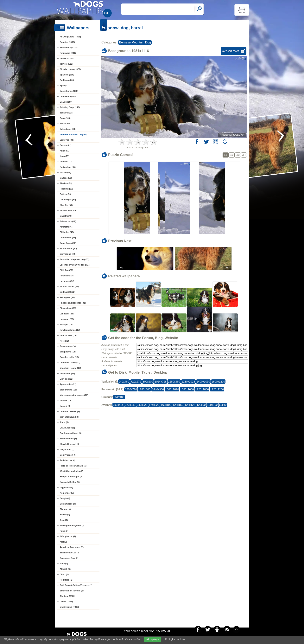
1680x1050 (187, 389)
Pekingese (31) (67, 297)
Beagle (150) (66, 102)
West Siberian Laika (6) (71, 471)
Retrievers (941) (68, 53)
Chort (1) (64, 574)
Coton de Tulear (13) (70, 363)
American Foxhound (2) (72, 547)
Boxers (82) (66, 145)
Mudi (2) (64, 563)
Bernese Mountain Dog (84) (73, 134)
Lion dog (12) (66, 379)
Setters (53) (66, 194)
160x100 (166, 405)
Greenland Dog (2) (69, 558)
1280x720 (131, 389)
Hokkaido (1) (66, 580)
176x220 (154, 405)
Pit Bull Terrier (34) (69, 287)
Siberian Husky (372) (70, 69)
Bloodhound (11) (68, 390)
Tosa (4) (64, 520)
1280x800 (144, 389)
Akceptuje (152, 639)
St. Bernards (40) (68, 248)
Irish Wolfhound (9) (69, 417)
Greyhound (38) (68, 254)
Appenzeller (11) (68, 384)
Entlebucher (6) (67, 460)
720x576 (136, 382)
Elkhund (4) (66, 509)
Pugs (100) (65, 118)
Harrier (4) (65, 515)
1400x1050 (203, 382)
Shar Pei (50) (66, 205)
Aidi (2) (63, 542)
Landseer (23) (67, 314)
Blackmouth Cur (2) (70, 553)
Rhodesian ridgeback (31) (73, 303)
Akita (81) (65, 151)
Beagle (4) (65, 498)
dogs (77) (64, 156)
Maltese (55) (66, 178)
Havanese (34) (67, 281)
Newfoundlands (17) (70, 330)
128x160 (178, 405)
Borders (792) (67, 58)
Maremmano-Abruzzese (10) (74, 395)
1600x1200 (218, 382)
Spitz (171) (65, 86)
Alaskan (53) (66, 183)
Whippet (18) (66, 325)
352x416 (118, 405)
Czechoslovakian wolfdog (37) (75, 265)
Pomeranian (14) (68, 346)
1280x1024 (188, 382)
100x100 (212, 405)
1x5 (226, 155)
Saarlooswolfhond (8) (71, 433)
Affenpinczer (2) (68, 536)
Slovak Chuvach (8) (70, 444)
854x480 (119, 397)
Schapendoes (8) (68, 439)
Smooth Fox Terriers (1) (72, 591)
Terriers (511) (66, 64)
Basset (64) (65, 172)
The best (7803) (67, 596)
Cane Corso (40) (68, 243)
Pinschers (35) (67, 276)
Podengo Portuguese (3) (72, 525)
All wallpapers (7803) (70, 37)
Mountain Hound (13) (70, 368)
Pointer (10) (66, 401)
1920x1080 (202, 389)
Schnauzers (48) (68, 221)
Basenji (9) (65, 406)
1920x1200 (217, 389)
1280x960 (174, 382)
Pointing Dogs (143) (70, 107)
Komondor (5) (67, 493)
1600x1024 (172, 389)
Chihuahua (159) (68, 96)
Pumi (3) (64, 531)
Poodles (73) (66, 162)
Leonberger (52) (68, 200)
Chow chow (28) (68, 308)
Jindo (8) (64, 422)
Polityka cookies (175, 639)
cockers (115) (66, 113)
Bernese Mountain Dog (135, 42)
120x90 (201, 405)
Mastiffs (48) (66, 216)
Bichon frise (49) (68, 210)
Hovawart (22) (67, 319)
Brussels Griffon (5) (70, 482)
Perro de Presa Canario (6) (73, 466)
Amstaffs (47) (66, 227)
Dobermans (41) (68, 238)
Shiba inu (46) (67, 232)
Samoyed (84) (67, 140)
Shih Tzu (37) (66, 270)
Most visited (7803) (69, 607)
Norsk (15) (65, 341)
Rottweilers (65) (68, 167)
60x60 (223, 405)
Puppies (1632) (67, 42)
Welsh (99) (65, 124)
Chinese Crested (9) (70, 411)
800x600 (148, 382)
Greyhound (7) (67, 449)
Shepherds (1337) (69, 48)
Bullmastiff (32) (67, 292)
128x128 (190, 405)
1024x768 (161, 382)
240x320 (142, 405)
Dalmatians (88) (68, 129)
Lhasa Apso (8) (67, 428)
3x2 (232, 155)
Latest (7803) (66, 602)
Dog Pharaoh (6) (68, 455)
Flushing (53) (66, 189)
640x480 (124, 382)
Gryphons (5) (66, 487)
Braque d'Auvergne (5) (71, 477)
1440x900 (158, 389)
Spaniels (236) (67, 75)
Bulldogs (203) (67, 80)
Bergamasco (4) (68, 504)
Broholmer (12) (67, 373)
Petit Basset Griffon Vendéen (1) (76, 585)
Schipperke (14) (68, 352)
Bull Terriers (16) (68, 335)
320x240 (130, 405)
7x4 (244, 155)
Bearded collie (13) (69, 357)
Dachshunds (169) (69, 91)
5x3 (238, 155)
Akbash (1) (65, 569)
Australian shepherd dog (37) (74, 259)
